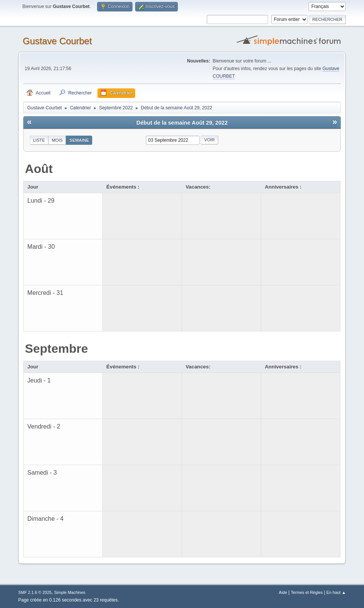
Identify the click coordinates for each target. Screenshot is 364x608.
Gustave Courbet (57, 41)
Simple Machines (70, 592)
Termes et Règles (307, 592)
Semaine (79, 140)
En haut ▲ (336, 592)
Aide (283, 592)
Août (39, 169)
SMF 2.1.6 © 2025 (35, 592)
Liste (39, 140)
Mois (57, 140)
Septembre (57, 349)
